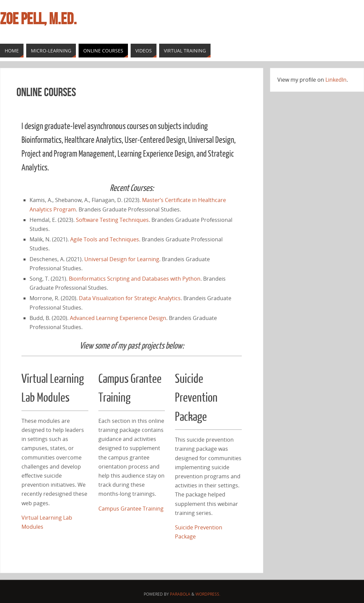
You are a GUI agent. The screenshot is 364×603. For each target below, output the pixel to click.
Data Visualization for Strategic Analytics (130, 298)
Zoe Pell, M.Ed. (38, 19)
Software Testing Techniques (112, 220)
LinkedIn (336, 80)
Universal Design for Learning (122, 259)
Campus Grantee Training (131, 509)
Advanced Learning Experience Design (118, 318)
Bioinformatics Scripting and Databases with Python (135, 279)
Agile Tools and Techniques (105, 239)
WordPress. (208, 594)
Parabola (180, 594)
